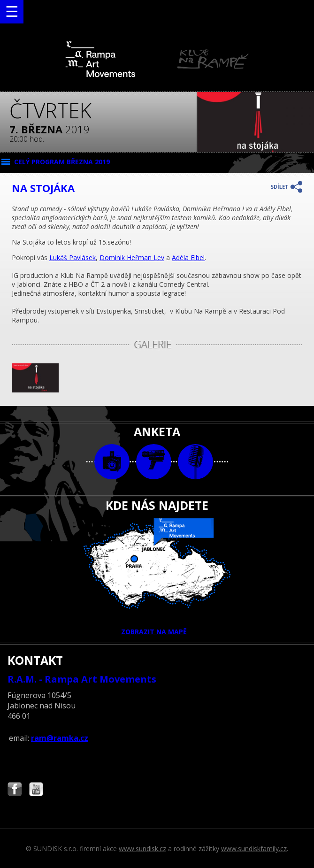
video (154, 462)
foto (112, 462)
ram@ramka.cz (60, 738)
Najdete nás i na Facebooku (15, 790)
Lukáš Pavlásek (73, 257)
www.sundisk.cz (142, 849)
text (195, 462)
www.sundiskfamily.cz (254, 849)
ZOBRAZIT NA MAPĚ (157, 577)
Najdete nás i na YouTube (36, 790)
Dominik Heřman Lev (132, 257)
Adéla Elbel (188, 257)
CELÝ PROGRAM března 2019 (62, 162)
